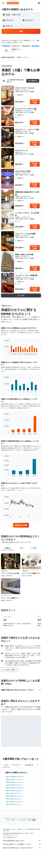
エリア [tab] (6, 765)
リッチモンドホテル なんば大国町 (27, 214)
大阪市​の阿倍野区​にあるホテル (15, 777)
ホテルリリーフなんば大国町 (25, 234)
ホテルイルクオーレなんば (25, 88)
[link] (21, 525)
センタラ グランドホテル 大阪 (26, 109)
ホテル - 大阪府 (10, 820)
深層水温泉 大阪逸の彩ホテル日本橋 (27, 193)
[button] (3, 3)
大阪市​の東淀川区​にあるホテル (15, 788)
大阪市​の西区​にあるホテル (14, 804)
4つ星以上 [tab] (8, 548)
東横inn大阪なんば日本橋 (24, 254)
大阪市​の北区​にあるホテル (14, 793)
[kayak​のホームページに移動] (13, 3)
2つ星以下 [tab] (34, 548)
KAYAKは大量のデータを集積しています (22, 844)
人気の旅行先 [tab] (29, 765)
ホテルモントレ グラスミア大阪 (27, 130)
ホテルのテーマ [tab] (17, 765)
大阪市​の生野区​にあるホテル (14, 791)
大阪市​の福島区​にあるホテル (14, 782)
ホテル (15, 818)
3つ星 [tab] (21, 548)
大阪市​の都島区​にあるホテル (14, 802)
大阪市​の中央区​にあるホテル (14, 779)
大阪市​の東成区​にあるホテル (14, 785)
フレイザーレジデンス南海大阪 (26, 275)
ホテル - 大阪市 (21, 820)
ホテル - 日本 (32, 818)
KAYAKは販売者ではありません (22, 841)
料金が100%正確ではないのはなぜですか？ (22, 848)
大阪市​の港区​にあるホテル (14, 799)
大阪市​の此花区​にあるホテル (14, 796)
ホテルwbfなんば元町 (23, 171)
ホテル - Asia (22, 818)
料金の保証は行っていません (11, 835)
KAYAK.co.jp (8, 818)
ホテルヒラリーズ (21, 150)
